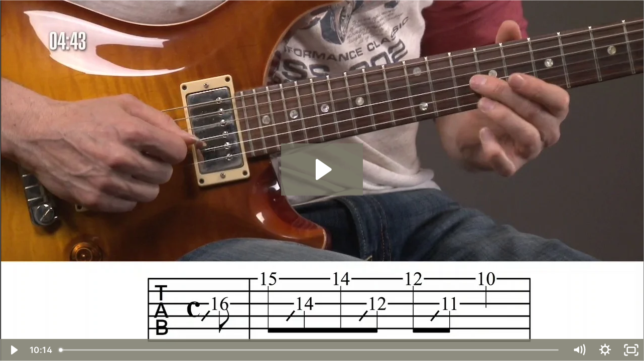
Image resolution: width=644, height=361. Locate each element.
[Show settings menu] (605, 350)
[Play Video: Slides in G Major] (322, 169)
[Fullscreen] (631, 350)
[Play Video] (13, 350)
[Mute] (579, 350)
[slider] (310, 350)
